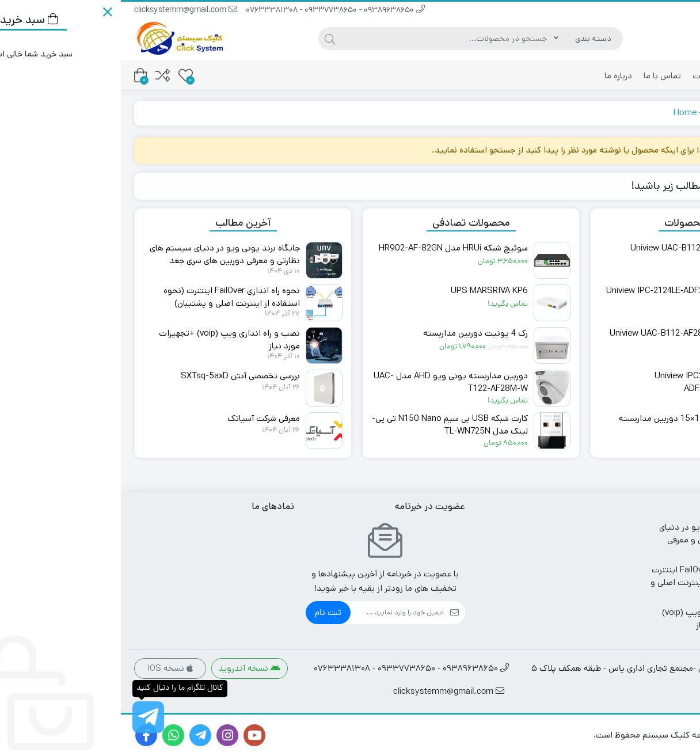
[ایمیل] (276, 613)
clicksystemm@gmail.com (65, 11)
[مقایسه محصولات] (42, 75)
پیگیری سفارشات (601, 76)
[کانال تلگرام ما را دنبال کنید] (27, 717)
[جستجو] (326, 39)
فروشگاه (662, 76)
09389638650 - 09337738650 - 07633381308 (214, 11)
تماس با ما (541, 76)
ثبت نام (207, 612)
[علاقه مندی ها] (65, 75)
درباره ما (497, 76)
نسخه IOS (49, 668)
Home (564, 113)
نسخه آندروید (128, 668)
